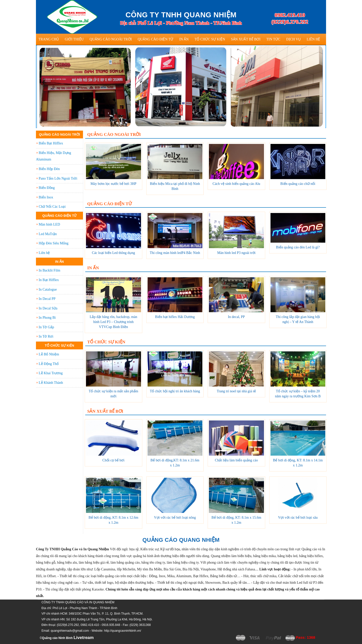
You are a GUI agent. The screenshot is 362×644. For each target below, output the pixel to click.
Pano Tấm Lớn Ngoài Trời (58, 178)
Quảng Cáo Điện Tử (156, 39)
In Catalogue (48, 289)
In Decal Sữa (48, 308)
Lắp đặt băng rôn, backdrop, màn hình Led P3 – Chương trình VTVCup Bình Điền (114, 322)
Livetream (83, 638)
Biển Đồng (47, 188)
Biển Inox (46, 197)
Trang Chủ (49, 39)
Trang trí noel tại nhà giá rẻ (236, 391)
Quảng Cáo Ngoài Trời (111, 39)
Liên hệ (313, 39)
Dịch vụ (294, 39)
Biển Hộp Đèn (49, 169)
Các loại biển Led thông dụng (113, 253)
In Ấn (184, 39)
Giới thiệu (74, 39)
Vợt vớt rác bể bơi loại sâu (298, 518)
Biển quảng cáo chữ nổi (298, 184)
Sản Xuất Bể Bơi (246, 39)
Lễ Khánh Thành (51, 383)
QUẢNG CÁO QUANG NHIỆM (181, 540)
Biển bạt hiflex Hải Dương (175, 317)
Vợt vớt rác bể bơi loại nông (175, 518)
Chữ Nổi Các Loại (52, 207)
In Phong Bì (47, 318)
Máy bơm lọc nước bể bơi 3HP (114, 184)
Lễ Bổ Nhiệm (49, 354)
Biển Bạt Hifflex (51, 143)
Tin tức (273, 39)
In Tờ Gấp (46, 327)
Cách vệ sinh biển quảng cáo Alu (236, 184)
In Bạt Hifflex (49, 280)
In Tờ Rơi (46, 336)
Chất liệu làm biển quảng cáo (236, 460)
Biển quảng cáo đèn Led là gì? (298, 247)
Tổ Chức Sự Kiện (210, 39)
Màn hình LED (49, 224)
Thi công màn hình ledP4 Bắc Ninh (175, 253)
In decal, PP (236, 317)
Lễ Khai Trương (51, 373)
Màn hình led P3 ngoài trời (236, 253)
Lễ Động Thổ (49, 364)
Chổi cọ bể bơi (113, 460)
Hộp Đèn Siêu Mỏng (54, 243)
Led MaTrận (48, 234)
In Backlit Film (50, 270)
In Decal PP (47, 299)
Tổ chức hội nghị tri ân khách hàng (175, 391)
